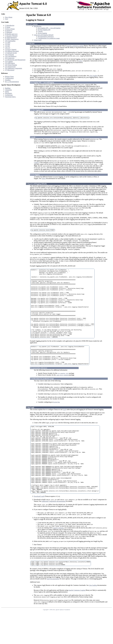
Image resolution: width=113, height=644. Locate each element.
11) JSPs (8, 43)
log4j (64, 428)
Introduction (38, 26)
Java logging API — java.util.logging (49, 28)
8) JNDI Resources (11, 37)
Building (8, 88)
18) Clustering (9, 55)
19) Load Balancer (11, 56)
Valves (44, 179)
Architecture (9, 95)
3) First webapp (10, 29)
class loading (93, 76)
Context (36, 163)
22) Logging (9, 61)
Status (7, 92)
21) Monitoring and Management (15, 60)
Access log (56, 420)
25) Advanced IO (10, 67)
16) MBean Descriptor (12, 51)
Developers (9, 93)
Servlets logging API (44, 30)
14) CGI (8, 48)
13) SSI (7, 46)
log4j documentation (53, 611)
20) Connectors (10, 58)
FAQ (7, 19)
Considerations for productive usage (49, 38)
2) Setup (8, 27)
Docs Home (9, 17)
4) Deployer (9, 31)
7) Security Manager (11, 36)
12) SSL (8, 44)
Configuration (9, 78)
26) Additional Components (14, 68)
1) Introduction (10, 25)
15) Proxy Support (11, 49)
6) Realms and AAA (11, 34)
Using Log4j (38, 40)
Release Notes (9, 76)
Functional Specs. (10, 97)
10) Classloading (10, 41)
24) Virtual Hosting (11, 65)
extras (81, 61)
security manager (58, 559)
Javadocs (8, 80)
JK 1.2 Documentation (12, 82)
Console (40, 31)
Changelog (8, 90)
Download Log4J (39, 528)
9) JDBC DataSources (12, 39)
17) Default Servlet (11, 53)
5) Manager (9, 32)
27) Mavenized (10, 70)
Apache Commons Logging (75, 46)
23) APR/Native (10, 63)
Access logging (42, 33)
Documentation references (46, 37)
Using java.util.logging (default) (44, 35)
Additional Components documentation (54, 533)
